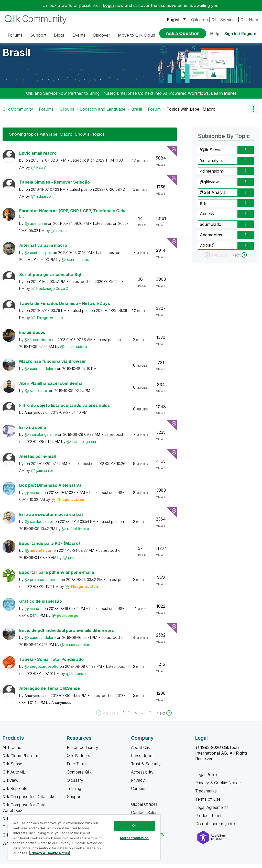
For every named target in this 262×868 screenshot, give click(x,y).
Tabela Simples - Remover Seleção (54, 186)
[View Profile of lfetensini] (79, 677)
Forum (154, 113)
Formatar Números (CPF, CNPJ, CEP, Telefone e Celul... (72, 218)
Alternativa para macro (43, 249)
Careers (138, 792)
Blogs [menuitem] (59, 35)
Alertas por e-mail (37, 460)
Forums (46, 113)
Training (74, 792)
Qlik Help (249, 20)
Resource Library (83, 751)
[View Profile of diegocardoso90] (44, 670)
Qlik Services (224, 20)
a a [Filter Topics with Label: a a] (203, 207)
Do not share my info (216, 828)
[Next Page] (164, 717)
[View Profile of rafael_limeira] (78, 532)
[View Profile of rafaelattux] (39, 394)
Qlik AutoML (14, 776)
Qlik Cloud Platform (20, 759)
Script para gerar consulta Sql (50, 278)
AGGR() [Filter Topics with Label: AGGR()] (207, 249)
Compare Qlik (79, 776)
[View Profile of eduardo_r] (45, 200)
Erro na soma (33, 431)
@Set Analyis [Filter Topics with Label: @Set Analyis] (213, 196)
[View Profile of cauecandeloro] (43, 372)
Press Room (142, 759)
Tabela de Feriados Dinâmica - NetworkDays (65, 307)
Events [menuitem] (79, 35)
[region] (84, 837)
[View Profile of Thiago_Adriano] (50, 321)
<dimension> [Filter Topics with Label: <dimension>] (212, 175)
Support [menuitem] (38, 35)
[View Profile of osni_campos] (41, 256)
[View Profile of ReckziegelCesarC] (52, 292)
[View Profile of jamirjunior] (45, 474)
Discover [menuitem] (102, 35)
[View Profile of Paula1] (41, 171)
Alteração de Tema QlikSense (50, 692)
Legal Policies (208, 778)
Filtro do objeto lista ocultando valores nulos (64, 409)
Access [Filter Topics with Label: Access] (207, 217)
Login (108, 5)
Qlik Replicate (15, 792)
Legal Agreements (212, 811)
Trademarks (206, 795)
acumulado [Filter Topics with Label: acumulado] (211, 228)
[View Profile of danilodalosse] (42, 525)
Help (215, 34)
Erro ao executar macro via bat (51, 518)
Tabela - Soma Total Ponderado (51, 663)
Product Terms (209, 819)
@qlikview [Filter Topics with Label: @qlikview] (209, 186)
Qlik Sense (12, 768)
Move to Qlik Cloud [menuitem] (137, 35)
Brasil (17, 56)
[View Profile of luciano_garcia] (84, 445)
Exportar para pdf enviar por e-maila (57, 576)
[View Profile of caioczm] (63, 234)
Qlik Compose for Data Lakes (30, 800)
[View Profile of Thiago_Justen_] (71, 503)
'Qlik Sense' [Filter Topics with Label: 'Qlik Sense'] (211, 154)
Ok (134, 825)
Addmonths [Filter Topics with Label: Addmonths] (211, 239)
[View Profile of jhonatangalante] (43, 438)
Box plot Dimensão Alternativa (50, 489)
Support (74, 800)
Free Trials (76, 768)
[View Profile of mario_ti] (36, 496)
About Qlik (140, 751)
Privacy (138, 784)
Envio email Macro (38, 157)
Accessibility (142, 776)
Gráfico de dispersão (41, 605)
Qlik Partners (78, 759)
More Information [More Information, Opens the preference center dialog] (134, 838)
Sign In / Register (241, 34)
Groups (67, 113)
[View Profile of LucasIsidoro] (41, 343)
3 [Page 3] (136, 716)
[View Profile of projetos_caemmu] (45, 583)
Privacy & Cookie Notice (218, 787)
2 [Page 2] (129, 716)
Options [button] (253, 113)
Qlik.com (199, 20)
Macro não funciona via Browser (53, 365)
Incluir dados (32, 336)
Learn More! (224, 97)
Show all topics (90, 138)
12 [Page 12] (151, 716)
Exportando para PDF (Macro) (50, 547)
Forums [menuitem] (15, 35)
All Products (14, 751)
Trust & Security (146, 768)
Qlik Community (18, 113)
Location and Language (103, 113)
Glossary (75, 784)
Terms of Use (208, 803)
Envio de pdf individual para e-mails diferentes (67, 634)
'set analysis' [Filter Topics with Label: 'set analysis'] (212, 164)
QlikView (10, 784)
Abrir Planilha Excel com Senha (51, 387)
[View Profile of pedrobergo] (68, 619)
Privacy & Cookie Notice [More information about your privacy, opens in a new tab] (50, 853)
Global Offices (144, 808)
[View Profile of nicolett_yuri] (41, 554)
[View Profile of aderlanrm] (38, 227)
